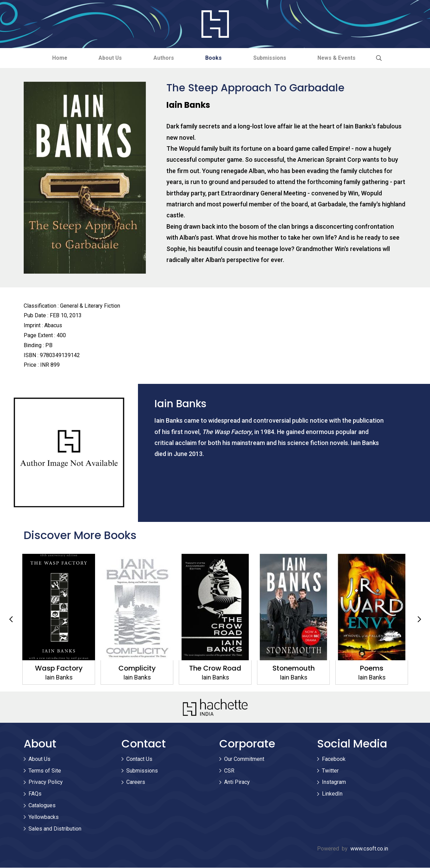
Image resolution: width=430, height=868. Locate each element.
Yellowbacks (44, 817)
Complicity (137, 669)
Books (215, 58)
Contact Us (139, 759)
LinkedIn (332, 794)
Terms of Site (45, 771)
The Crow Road (215, 669)
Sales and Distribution (55, 829)
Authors (162, 58)
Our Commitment (244, 759)
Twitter (330, 771)
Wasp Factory (59, 669)
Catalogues (42, 806)
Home (52, 58)
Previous (11, 620)
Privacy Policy (46, 783)
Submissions (274, 58)
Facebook (334, 759)
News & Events (344, 58)
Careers (136, 783)
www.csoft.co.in (369, 849)
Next (419, 620)
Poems (372, 669)
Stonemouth (293, 669)
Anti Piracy (237, 783)
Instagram (334, 783)
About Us (106, 58)
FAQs (35, 794)
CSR (229, 771)
